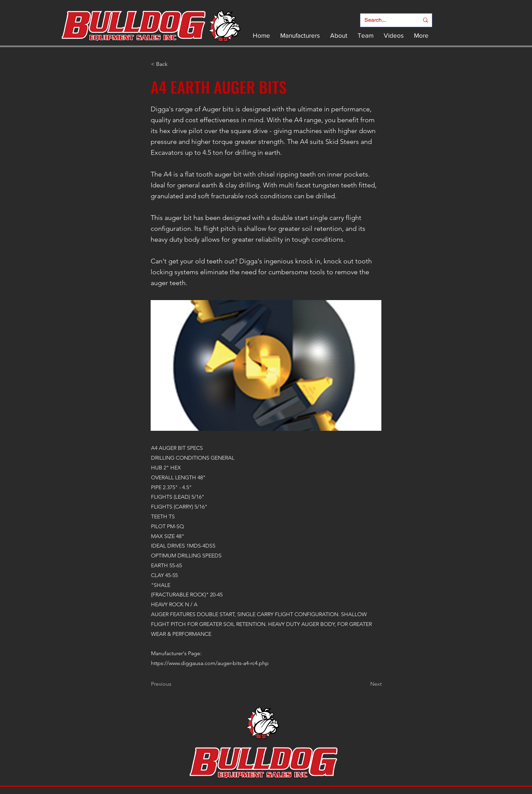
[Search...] (387, 20)
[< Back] (173, 64)
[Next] (365, 684)
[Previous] (173, 684)
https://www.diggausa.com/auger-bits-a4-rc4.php (210, 663)
